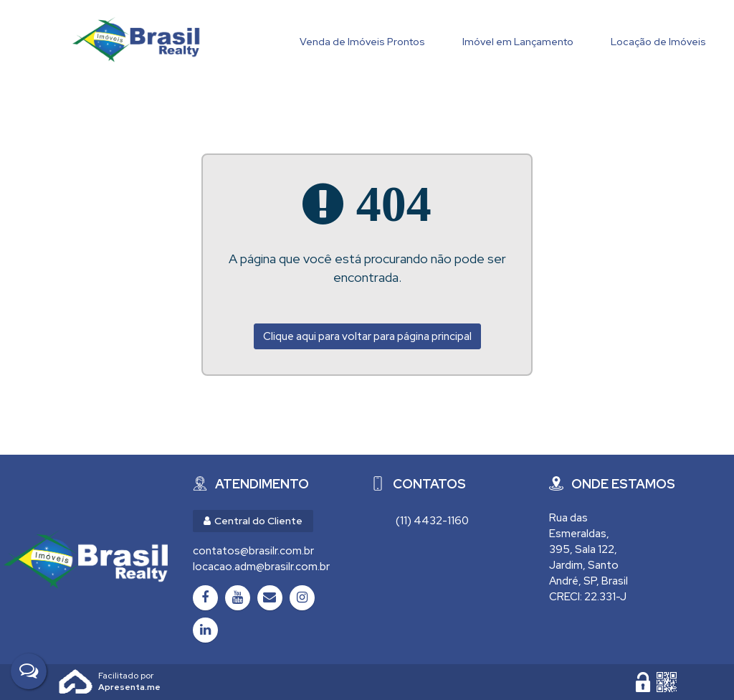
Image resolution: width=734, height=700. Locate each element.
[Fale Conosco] (29, 671)
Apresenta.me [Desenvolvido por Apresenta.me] (76, 682)
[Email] (270, 598)
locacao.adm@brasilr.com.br (261, 567)
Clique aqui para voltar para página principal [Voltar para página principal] (367, 336)
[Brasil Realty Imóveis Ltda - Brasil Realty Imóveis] (86, 559)
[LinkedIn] (205, 630)
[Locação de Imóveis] (658, 38)
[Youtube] (238, 598)
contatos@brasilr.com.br (253, 551)
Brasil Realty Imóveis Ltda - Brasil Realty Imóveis (136, 39)
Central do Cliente (253, 521)
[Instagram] (302, 598)
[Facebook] (205, 598)
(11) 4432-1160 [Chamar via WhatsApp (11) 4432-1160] (432, 521)
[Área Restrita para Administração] (643, 682)
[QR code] (667, 682)
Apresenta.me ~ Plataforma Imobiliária (129, 676)
